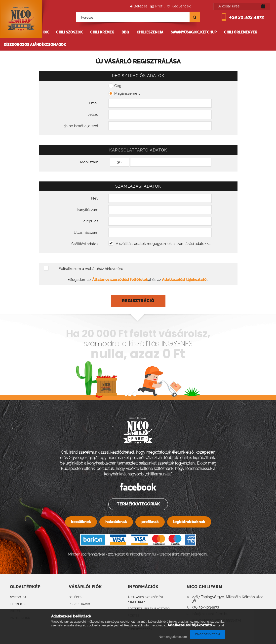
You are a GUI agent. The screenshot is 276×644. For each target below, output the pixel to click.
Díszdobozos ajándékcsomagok (35, 45)
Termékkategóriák (138, 504)
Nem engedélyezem (173, 637)
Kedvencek (179, 6)
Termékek (18, 604)
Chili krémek (102, 32)
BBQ (125, 32)
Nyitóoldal (19, 597)
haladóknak (116, 522)
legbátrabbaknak (189, 522)
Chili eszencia (150, 32)
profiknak (150, 522)
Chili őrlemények (241, 32)
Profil (153, 6)
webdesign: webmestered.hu (184, 554)
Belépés (129, 6)
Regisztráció (79, 604)
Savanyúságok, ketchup (194, 32)
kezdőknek (81, 522)
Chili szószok (69, 32)
